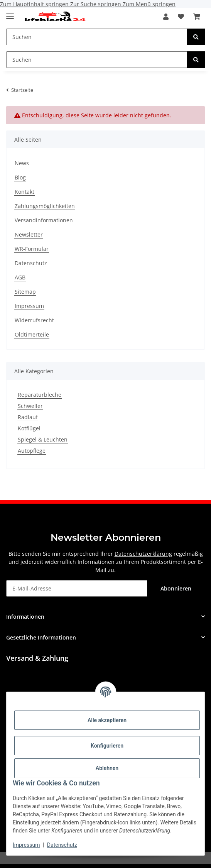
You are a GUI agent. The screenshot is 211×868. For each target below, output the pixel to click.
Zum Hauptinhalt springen (35, 4)
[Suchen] (196, 37)
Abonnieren (176, 588)
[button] (166, 17)
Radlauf (28, 417)
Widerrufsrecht (34, 320)
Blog (20, 177)
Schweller (30, 406)
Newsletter (29, 234)
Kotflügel (29, 428)
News (22, 163)
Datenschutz (62, 845)
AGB (20, 277)
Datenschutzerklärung (143, 554)
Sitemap (25, 292)
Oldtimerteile (32, 334)
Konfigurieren (107, 746)
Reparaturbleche (40, 395)
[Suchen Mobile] (97, 37)
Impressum (26, 845)
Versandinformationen (44, 220)
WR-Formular (32, 249)
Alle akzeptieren (107, 720)
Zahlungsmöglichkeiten (45, 206)
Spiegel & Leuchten (43, 439)
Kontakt (24, 192)
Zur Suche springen (96, 4)
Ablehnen (107, 768)
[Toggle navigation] (10, 13)
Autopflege (32, 451)
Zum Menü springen (149, 4)
